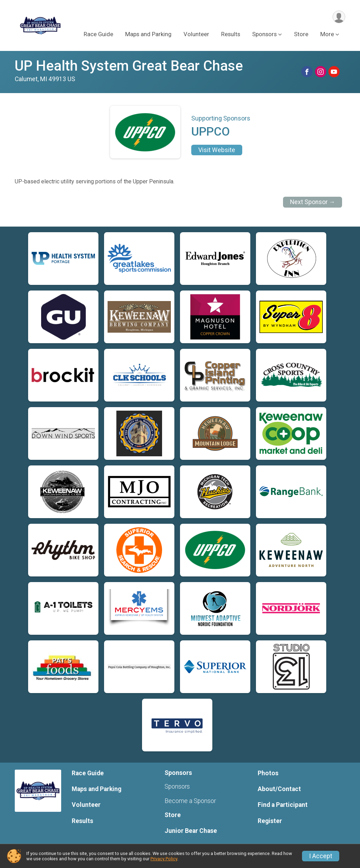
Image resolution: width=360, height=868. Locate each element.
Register (270, 821)
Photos (268, 773)
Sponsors (177, 787)
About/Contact (279, 789)
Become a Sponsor (190, 801)
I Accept (321, 856)
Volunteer (196, 35)
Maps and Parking (148, 35)
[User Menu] (339, 17)
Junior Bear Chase (191, 831)
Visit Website (217, 150)
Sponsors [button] (264, 35)
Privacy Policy (164, 859)
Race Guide (98, 35)
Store (301, 35)
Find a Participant (283, 805)
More (327, 35)
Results (231, 35)
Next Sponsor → (313, 202)
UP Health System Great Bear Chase (129, 66)
